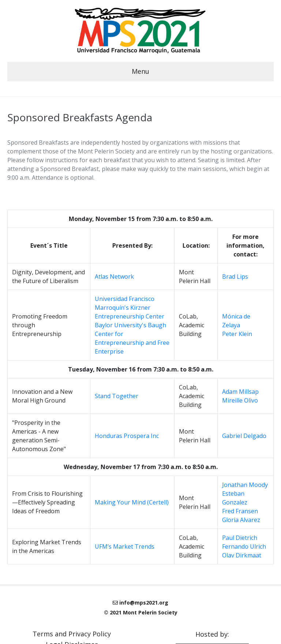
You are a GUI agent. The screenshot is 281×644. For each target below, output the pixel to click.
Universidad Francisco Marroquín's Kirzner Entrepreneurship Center (130, 308)
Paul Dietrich (240, 538)
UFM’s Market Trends (125, 546)
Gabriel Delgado (244, 436)
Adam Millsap (240, 392)
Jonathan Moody (245, 485)
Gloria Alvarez (241, 520)
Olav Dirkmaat (242, 555)
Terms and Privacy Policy (72, 633)
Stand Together (117, 396)
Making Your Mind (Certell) (132, 502)
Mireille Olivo (240, 400)
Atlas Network (114, 277)
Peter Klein (237, 334)
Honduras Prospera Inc (127, 436)
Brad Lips (235, 277)
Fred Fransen (240, 511)
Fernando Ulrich (244, 546)
